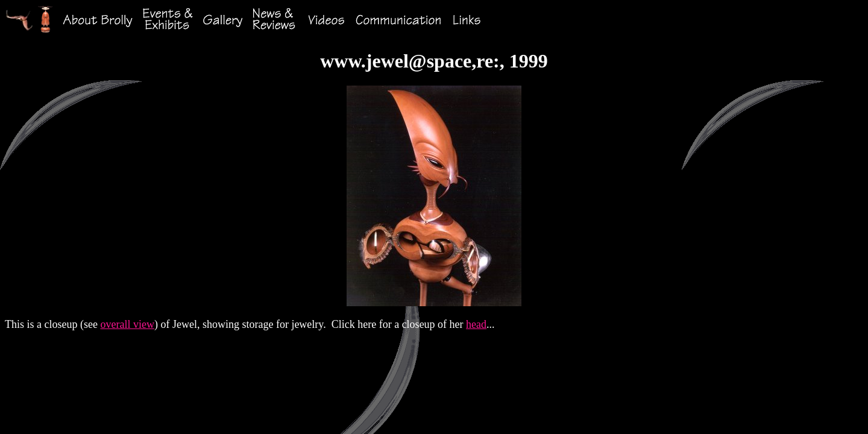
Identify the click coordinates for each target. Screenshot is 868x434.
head (476, 324)
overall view (127, 324)
